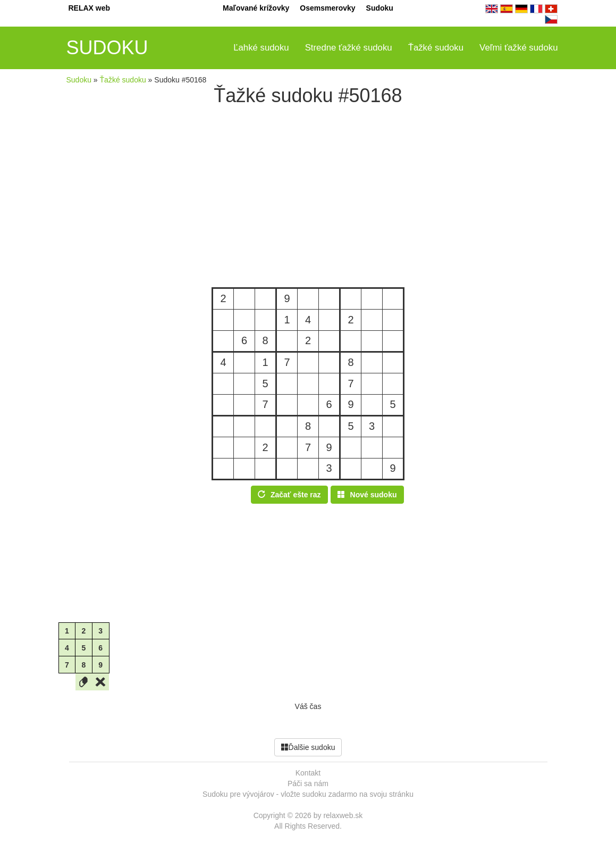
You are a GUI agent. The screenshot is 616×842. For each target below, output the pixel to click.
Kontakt (308, 773)
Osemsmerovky (327, 8)
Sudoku (380, 8)
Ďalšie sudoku (308, 747)
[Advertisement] (308, 197)
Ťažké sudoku (436, 48)
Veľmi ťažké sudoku (518, 48)
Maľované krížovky (256, 8)
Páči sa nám (308, 783)
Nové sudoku (367, 495)
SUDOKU (107, 48)
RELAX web (90, 8)
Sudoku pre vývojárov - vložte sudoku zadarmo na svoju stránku (308, 794)
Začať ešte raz (289, 495)
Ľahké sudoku (261, 48)
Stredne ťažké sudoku (349, 48)
